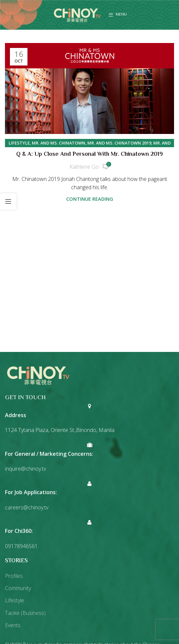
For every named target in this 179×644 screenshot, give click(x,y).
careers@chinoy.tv (27, 507)
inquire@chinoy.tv (25, 469)
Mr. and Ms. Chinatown (59, 143)
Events (13, 625)
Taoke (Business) (25, 613)
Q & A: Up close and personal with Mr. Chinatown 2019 (89, 154)
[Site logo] (77, 14)
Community (18, 588)
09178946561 (21, 546)
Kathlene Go (84, 167)
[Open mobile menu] (118, 15)
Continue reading (90, 199)
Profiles (14, 576)
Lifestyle (19, 143)
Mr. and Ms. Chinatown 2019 (119, 143)
